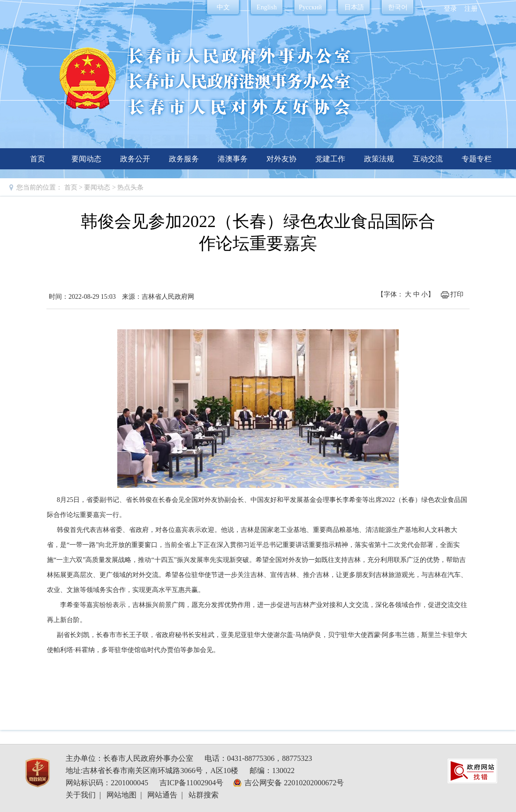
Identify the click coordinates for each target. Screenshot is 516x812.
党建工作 (330, 159)
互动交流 (428, 159)
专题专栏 (477, 159)
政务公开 (135, 159)
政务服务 (184, 159)
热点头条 (130, 187)
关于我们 (81, 795)
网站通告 (162, 795)
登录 (450, 9)
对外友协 (281, 159)
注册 (471, 9)
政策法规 (379, 159)
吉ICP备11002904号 (191, 783)
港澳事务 (233, 159)
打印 (457, 294)
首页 (38, 159)
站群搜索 (204, 795)
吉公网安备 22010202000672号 (294, 783)
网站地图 (121, 795)
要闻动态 (86, 159)
